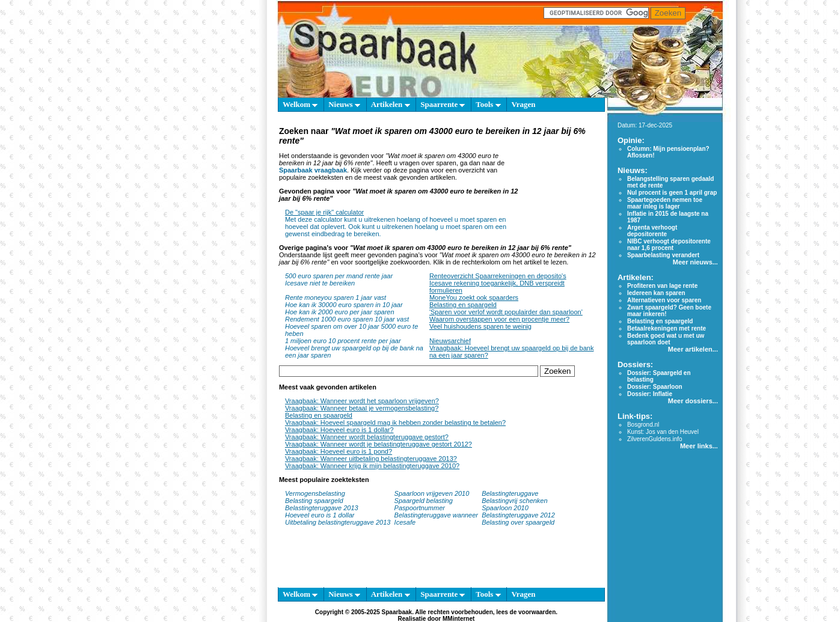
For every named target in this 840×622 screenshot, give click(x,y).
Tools (488, 104)
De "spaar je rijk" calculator (324, 212)
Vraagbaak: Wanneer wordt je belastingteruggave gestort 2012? (379, 444)
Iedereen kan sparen (656, 293)
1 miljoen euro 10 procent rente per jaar (343, 341)
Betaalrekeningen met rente (667, 328)
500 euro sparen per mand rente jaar (339, 276)
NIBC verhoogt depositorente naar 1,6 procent (669, 245)
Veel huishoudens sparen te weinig (480, 326)
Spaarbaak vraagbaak (313, 170)
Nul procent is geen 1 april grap (672, 193)
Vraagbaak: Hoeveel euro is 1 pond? (339, 451)
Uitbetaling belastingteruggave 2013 (338, 522)
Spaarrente (443, 104)
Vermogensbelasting (315, 493)
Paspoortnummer (420, 508)
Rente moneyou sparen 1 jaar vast (336, 297)
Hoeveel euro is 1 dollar (320, 515)
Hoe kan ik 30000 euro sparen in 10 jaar (344, 305)
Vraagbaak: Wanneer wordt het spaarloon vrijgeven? (362, 401)
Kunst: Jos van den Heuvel (663, 432)
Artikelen (391, 104)
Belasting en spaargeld (463, 305)
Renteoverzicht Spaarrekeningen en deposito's (498, 276)
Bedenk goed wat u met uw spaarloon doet (666, 339)
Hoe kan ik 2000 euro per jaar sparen (340, 312)
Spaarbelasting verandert (663, 255)
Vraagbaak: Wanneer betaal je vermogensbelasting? (362, 408)
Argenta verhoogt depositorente (652, 231)
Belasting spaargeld (314, 501)
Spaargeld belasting (424, 501)
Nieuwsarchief (450, 341)
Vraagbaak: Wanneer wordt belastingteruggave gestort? (367, 437)
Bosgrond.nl (643, 425)
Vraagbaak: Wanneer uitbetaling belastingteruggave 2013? (371, 459)
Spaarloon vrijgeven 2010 (432, 493)
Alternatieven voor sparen (664, 300)
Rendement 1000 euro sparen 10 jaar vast (347, 319)
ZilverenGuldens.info (655, 439)
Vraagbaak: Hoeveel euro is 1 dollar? (339, 430)
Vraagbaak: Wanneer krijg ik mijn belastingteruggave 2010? (372, 466)
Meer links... (699, 446)
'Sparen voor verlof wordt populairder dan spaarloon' (506, 312)
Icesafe (405, 522)
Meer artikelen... (693, 349)
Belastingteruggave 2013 (322, 508)
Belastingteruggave (510, 493)
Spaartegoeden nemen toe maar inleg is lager (665, 203)
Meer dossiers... (693, 401)
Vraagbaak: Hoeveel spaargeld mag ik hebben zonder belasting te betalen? (395, 422)
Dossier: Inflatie (650, 394)
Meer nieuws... (695, 262)
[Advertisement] (562, 182)
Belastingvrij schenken (514, 501)
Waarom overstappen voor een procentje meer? (499, 319)
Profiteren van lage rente (662, 286)
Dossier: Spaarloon (655, 387)
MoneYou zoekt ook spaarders (474, 297)
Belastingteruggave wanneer (436, 515)
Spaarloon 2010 (506, 508)
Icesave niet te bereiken (320, 283)
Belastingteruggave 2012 (518, 515)
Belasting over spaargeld (518, 522)
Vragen (523, 104)
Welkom (300, 104)
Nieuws (344, 104)
